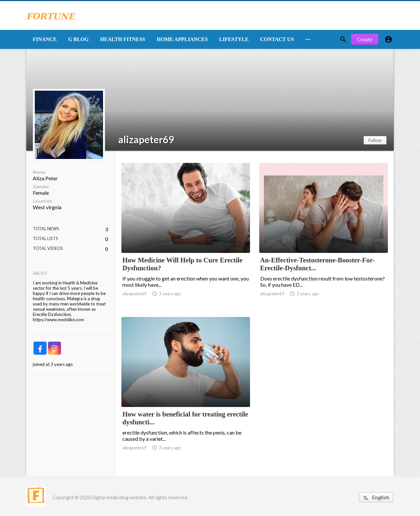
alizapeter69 (146, 139)
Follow (375, 140)
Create (365, 39)
